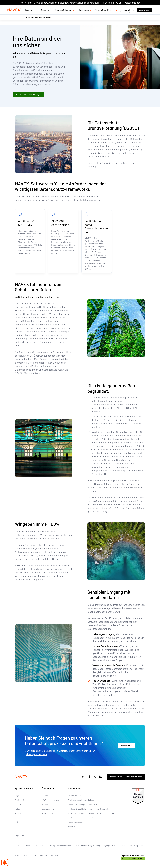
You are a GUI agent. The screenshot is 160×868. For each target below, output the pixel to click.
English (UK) (20, 800)
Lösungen (44, 15)
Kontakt (132, 8)
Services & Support (64, 15)
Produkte (29, 15)
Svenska (18, 827)
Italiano (18, 809)
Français (18, 813)
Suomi (17, 831)
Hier (90, 163)
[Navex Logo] (14, 15)
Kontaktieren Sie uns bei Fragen (29, 95)
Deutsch (18, 804)
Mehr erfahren (126, 745)
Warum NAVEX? (102, 15)
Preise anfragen (128, 15)
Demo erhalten (145, 15)
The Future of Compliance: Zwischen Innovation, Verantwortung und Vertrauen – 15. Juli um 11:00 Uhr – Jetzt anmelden (80, 3)
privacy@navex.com (50, 200)
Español (18, 818)
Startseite (19, 22)
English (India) (20, 836)
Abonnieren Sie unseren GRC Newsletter (126, 777)
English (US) (20, 796)
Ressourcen (84, 15)
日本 (17, 822)
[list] (146, 8)
